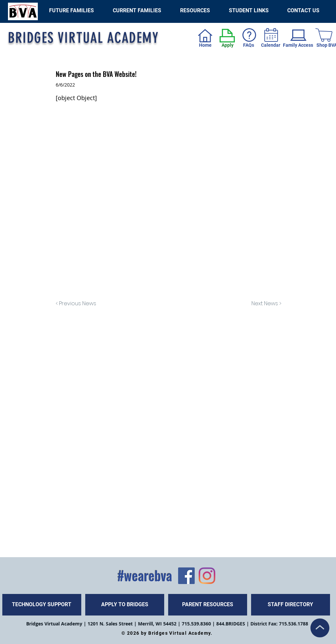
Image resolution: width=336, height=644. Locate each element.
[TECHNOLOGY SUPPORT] (42, 605)
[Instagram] (207, 576)
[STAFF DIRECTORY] (291, 605)
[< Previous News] (78, 304)
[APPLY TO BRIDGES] (125, 605)
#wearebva (145, 575)
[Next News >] (265, 304)
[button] (249, 10)
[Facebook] (186, 576)
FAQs (249, 45)
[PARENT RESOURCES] (208, 605)
